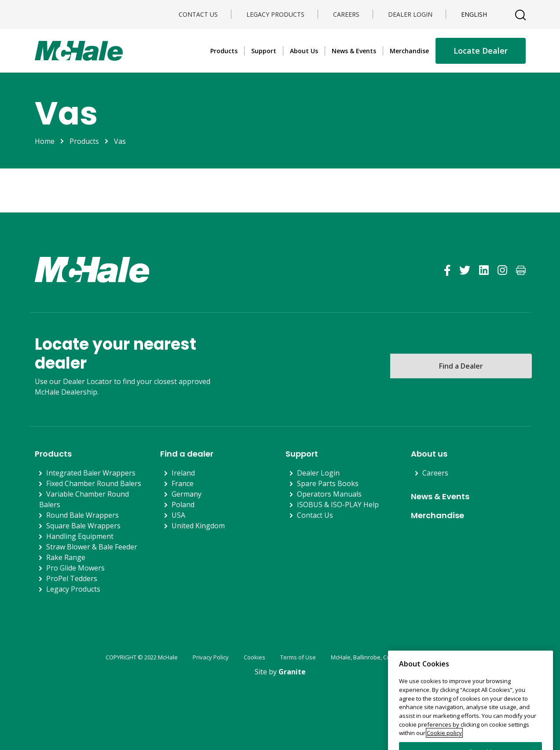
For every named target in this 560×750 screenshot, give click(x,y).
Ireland (183, 473)
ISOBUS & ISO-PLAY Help (338, 505)
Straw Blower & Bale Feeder (92, 547)
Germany (187, 494)
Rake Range (66, 557)
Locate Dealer (481, 51)
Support (264, 51)
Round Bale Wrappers (82, 515)
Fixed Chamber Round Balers (94, 483)
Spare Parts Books (328, 483)
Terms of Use (298, 657)
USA (178, 515)
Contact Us (198, 14)
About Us (304, 51)
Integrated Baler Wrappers (91, 473)
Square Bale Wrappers (83, 526)
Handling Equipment (80, 536)
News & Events (354, 51)
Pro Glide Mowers (75, 568)
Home (45, 141)
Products (224, 51)
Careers (346, 14)
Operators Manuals (329, 494)
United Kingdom (198, 526)
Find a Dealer (461, 366)
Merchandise (409, 51)
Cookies (254, 657)
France (183, 483)
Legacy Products (275, 14)
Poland (183, 505)
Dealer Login (410, 14)
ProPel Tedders (72, 578)
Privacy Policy (211, 657)
